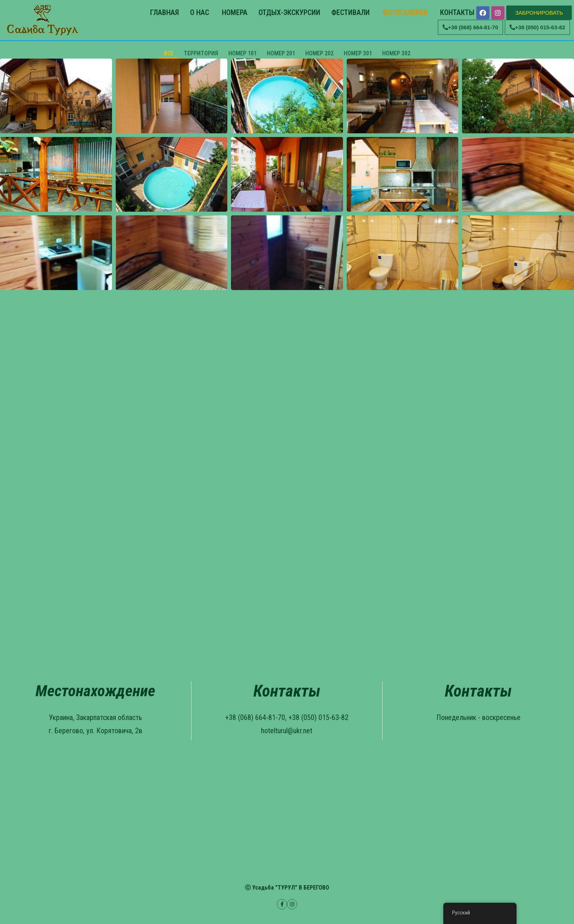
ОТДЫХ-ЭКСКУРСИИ (289, 12)
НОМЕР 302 (396, 53)
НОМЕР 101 (243, 53)
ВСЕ (169, 53)
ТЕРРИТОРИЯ (201, 53)
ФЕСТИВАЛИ (351, 12)
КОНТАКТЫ (456, 12)
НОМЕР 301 (358, 53)
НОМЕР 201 (281, 53)
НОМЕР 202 (319, 53)
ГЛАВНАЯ (164, 12)
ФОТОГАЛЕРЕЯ (404, 12)
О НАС (200, 12)
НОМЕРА (234, 12)
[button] (539, 13)
